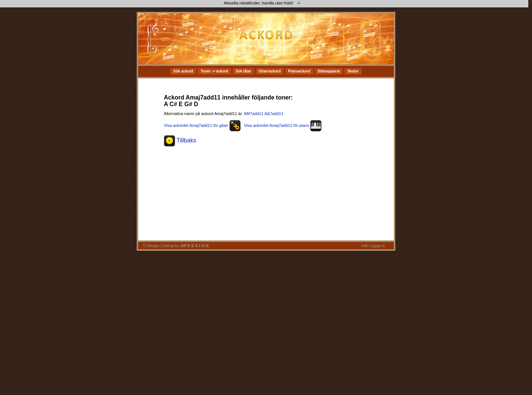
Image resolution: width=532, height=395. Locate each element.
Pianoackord (299, 71)
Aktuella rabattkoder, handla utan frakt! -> (262, 3)
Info (365, 246)
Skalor (353, 71)
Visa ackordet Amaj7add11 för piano (283, 125)
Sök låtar (243, 71)
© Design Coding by (175, 246)
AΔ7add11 (274, 114)
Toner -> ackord (214, 71)
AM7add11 (254, 114)
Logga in (377, 246)
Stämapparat (329, 71)
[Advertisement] (369, 39)
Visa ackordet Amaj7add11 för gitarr (202, 125)
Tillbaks (180, 140)
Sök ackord (183, 71)
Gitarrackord (270, 71)
